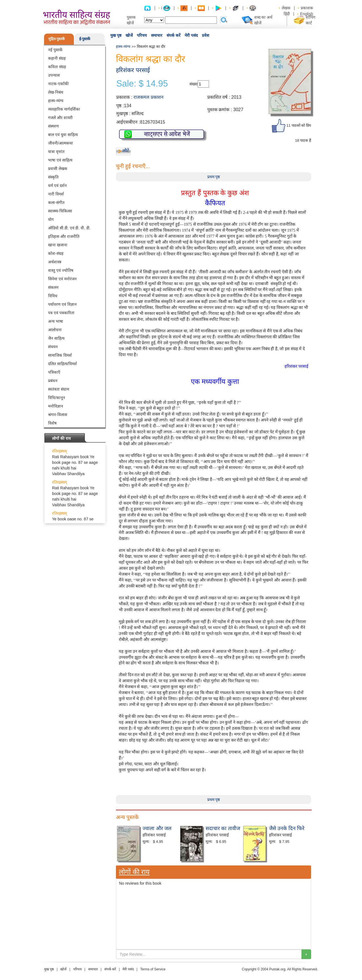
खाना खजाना (58, 245)
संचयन (53, 347)
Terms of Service (153, 969)
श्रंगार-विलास (58, 415)
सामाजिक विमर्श (60, 355)
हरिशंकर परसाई (133, 70)
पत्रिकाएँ (54, 372)
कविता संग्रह (57, 67)
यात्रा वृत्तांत (56, 152)
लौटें (126, 151)
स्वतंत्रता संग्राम (59, 389)
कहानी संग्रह (57, 58)
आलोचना (55, 330)
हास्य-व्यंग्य (56, 101)
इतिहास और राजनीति (64, 236)
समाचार (157, 35)
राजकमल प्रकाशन (148, 97)
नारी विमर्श (56, 194)
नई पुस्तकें (55, 50)
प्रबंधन (53, 381)
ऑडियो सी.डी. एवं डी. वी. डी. (69, 228)
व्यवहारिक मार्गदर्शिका (64, 109)
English (307, 14)
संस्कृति (53, 177)
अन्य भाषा (56, 321)
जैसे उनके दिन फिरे (287, 828)
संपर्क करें (174, 35)
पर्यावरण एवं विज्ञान (62, 304)
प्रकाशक (307, 8)
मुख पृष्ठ (116, 35)
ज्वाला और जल (157, 828)
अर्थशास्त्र (55, 262)
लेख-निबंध (56, 92)
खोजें (129, 35)
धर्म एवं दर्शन (57, 186)
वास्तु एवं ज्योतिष (61, 270)
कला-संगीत (56, 203)
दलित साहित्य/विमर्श (63, 364)
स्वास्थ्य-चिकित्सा (60, 211)
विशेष (52, 423)
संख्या (194, 84)
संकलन (53, 287)
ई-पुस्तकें (85, 39)
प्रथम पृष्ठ (214, 177)
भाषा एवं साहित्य (60, 160)
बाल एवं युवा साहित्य (63, 135)
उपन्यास (54, 75)
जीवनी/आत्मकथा (61, 143)
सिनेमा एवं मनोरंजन (62, 279)
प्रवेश (206, 35)
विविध (53, 296)
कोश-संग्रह (56, 253)
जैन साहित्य (56, 338)
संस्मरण (53, 126)
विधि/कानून (57, 398)
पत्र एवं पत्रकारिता (61, 313)
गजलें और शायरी (60, 118)
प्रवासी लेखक (58, 169)
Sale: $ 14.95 (142, 84)
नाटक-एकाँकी (58, 84)
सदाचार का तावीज (223, 828)
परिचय (142, 35)
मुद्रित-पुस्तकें (57, 39)
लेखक (286, 8)
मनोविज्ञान (56, 406)
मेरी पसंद (191, 35)
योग (51, 219)
